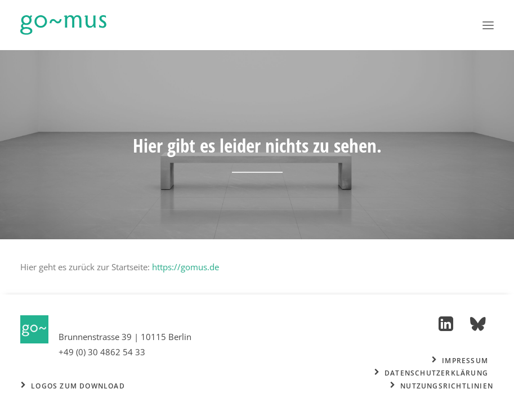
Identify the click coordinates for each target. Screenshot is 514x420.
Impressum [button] (460, 361)
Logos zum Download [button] (73, 386)
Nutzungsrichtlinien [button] (442, 386)
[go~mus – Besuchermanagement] (63, 25)
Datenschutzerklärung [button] (431, 373)
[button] (488, 25)
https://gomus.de (186, 267)
